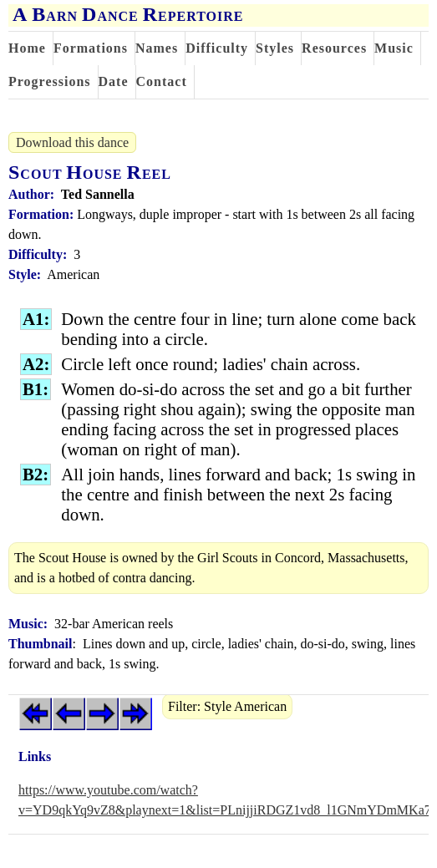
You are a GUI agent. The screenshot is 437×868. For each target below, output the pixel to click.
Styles (275, 48)
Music (394, 48)
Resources (334, 48)
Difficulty (217, 48)
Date (114, 81)
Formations (91, 48)
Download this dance (72, 142)
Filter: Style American (227, 706)
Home (27, 48)
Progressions (50, 81)
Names (157, 48)
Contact (162, 81)
